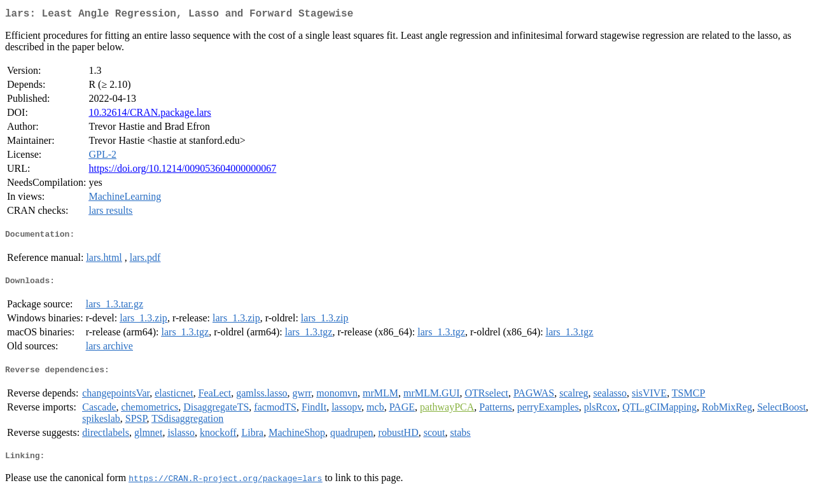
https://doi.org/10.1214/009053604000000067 (182, 171)
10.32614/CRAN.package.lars (150, 115)
